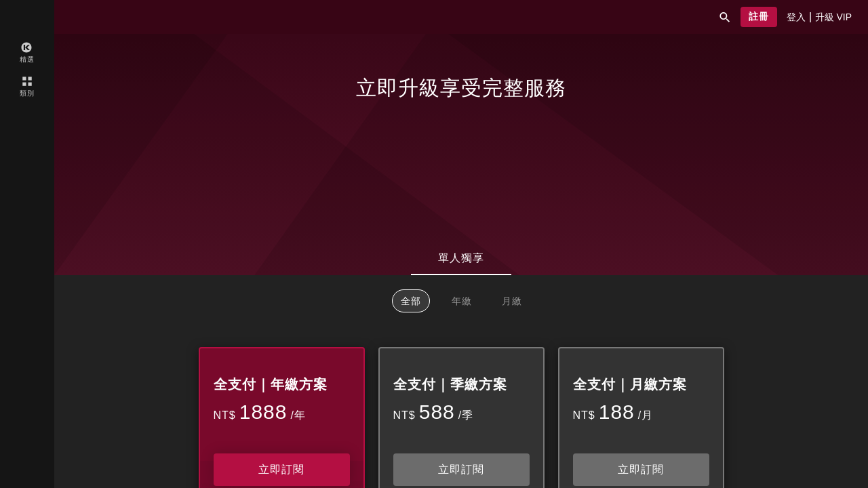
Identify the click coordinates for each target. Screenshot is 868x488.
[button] (725, 17)
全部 (411, 301)
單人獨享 (461, 258)
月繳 (512, 301)
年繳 (462, 301)
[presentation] (796, 17)
